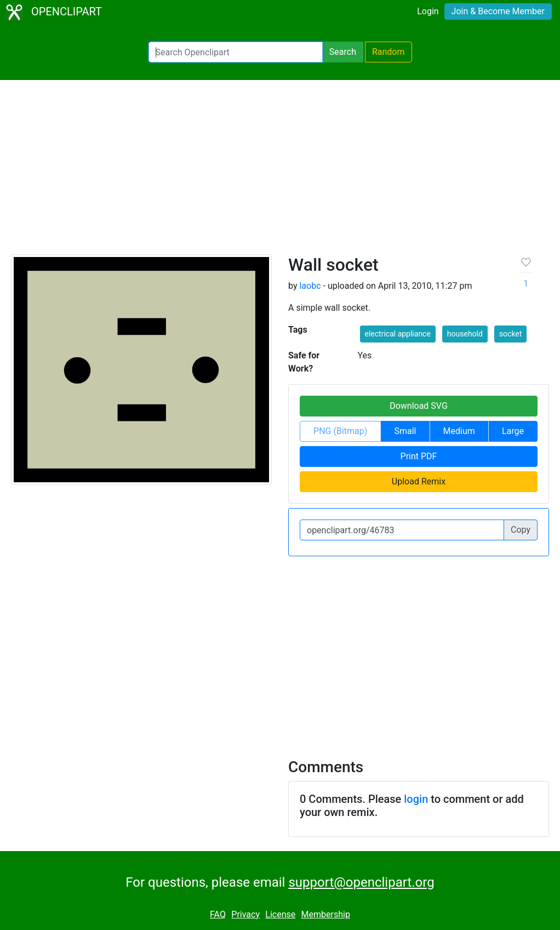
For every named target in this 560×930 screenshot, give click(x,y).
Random (388, 52)
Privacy (245, 914)
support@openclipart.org (361, 882)
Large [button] (513, 431)
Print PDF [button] (419, 456)
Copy (521, 530)
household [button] (465, 334)
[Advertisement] (280, 172)
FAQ (218, 914)
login (416, 799)
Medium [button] (459, 431)
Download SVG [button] (419, 406)
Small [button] (405, 431)
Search (343, 52)
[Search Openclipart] (236, 52)
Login (428, 11)
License (280, 914)
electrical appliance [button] (398, 334)
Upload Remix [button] (419, 481)
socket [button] (511, 334)
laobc (310, 286)
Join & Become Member (498, 11)
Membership (326, 914)
